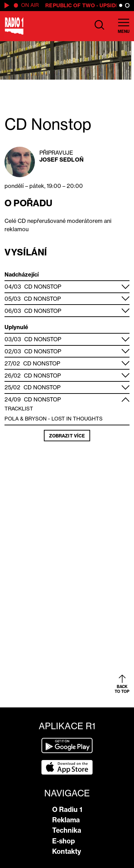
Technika (67, 830)
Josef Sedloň (61, 160)
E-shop (64, 841)
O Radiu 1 (67, 810)
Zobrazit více (67, 436)
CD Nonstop (43, 287)
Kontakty (67, 851)
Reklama (66, 820)
